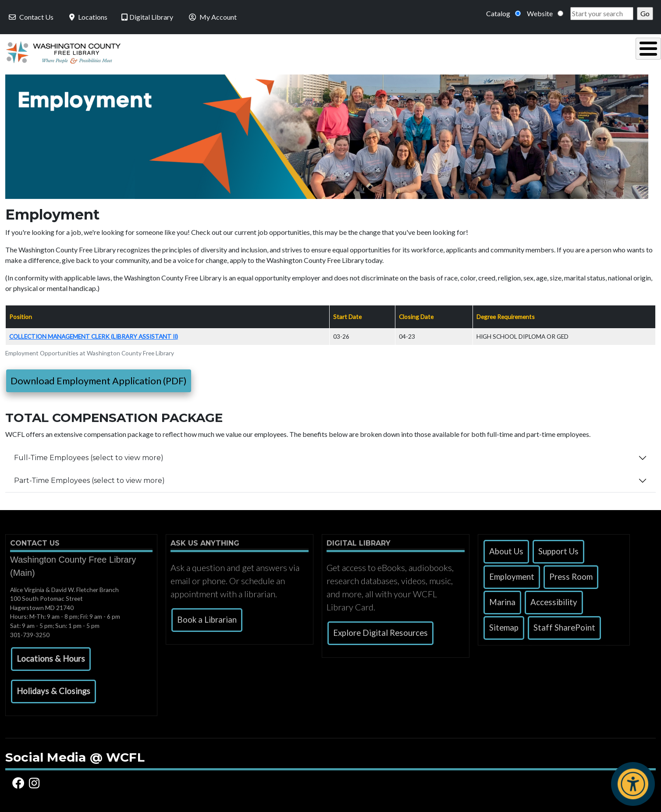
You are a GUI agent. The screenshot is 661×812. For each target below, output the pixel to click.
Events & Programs (595, 51)
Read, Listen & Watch (357, 51)
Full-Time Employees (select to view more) (89, 456)
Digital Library (147, 17)
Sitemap (504, 625)
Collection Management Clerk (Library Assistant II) (94, 334)
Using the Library (249, 51)
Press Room (571, 574)
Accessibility (554, 600)
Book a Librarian (207, 617)
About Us (506, 549)
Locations (87, 17)
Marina (502, 600)
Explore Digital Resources (380, 631)
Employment (512, 574)
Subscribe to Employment (9, 504)
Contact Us (30, 17)
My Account (212, 17)
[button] (51, 657)
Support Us (558, 549)
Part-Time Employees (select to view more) (89, 478)
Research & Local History (477, 51)
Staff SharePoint (564, 625)
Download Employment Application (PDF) (99, 379)
